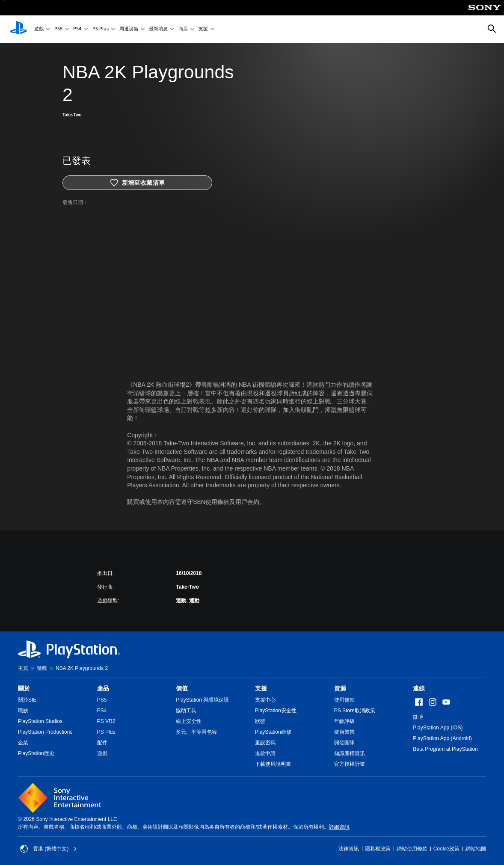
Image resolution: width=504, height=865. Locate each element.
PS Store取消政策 (355, 711)
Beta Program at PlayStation (445, 749)
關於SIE (27, 700)
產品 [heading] (103, 688)
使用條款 (344, 700)
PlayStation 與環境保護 (202, 700)
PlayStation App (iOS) (438, 728)
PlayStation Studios (40, 721)
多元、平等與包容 (196, 732)
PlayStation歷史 (36, 753)
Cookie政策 (446, 849)
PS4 (77, 29)
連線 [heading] (419, 688)
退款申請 (265, 753)
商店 (183, 29)
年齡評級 (344, 721)
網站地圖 (476, 849)
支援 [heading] (261, 688)
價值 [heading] (182, 688)
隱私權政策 (378, 849)
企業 (23, 743)
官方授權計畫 (350, 764)
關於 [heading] (24, 688)
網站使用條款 (412, 849)
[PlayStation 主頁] (18, 29)
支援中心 (265, 700)
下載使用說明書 (273, 764)
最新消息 (158, 29)
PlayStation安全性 (276, 711)
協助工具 (186, 711)
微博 (418, 717)
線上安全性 (189, 721)
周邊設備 (129, 29)
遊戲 (39, 29)
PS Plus (101, 29)
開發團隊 (344, 743)
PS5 (58, 29)
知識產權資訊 (350, 753)
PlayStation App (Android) (442, 738)
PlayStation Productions (45, 732)
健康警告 (344, 732)
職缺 (23, 711)
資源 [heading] (340, 688)
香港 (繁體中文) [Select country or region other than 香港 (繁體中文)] (49, 849)
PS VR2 (106, 721)
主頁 (23, 668)
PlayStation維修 (273, 732)
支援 (203, 29)
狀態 (260, 721)
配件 (102, 743)
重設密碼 (265, 743)
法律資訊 (349, 849)
